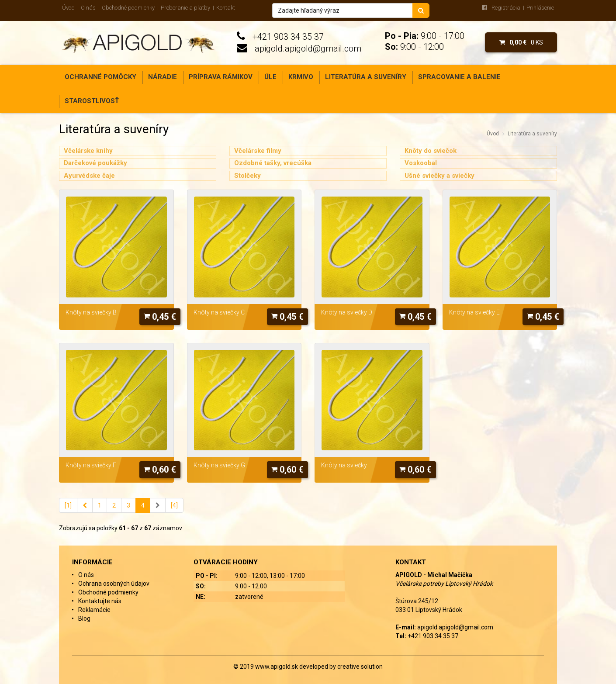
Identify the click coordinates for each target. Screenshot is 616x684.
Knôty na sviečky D (347, 312)
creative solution (360, 667)
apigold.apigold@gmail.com (308, 48)
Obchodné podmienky (128, 8)
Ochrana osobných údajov (114, 584)
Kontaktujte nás (100, 601)
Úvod (68, 8)
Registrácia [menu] (506, 8)
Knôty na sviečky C (219, 312)
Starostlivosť (92, 101)
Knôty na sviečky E (474, 312)
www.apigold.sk (277, 667)
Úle (270, 77)
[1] (68, 505)
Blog (84, 618)
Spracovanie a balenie (459, 77)
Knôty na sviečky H (347, 465)
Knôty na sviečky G (219, 465)
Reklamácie (94, 610)
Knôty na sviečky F (91, 465)
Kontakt (226, 8)
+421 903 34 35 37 (288, 37)
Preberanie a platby (185, 8)
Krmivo (301, 77)
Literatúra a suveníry (366, 77)
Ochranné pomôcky (100, 77)
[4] (174, 505)
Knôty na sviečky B (91, 312)
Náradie (163, 77)
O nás (88, 8)
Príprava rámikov (221, 77)
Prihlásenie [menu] (540, 8)
